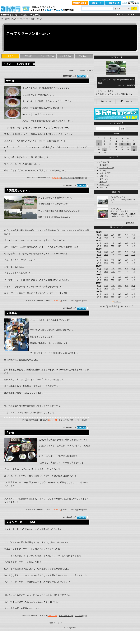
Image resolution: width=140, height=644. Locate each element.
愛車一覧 (131, 223)
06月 (133, 235)
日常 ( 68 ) (104, 176)
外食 (12, 81)
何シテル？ (122, 85)
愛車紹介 (29, 56)
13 (128, 144)
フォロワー (127, 101)
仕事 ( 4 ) (103, 182)
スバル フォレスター (119, 197)
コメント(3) (56, 178)
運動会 (13, 313)
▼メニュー (84, 56)
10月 (120, 280)
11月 (127, 255)
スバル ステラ (116, 209)
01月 (99, 243)
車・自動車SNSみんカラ (10, 19)
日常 (80, 300)
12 (122, 144)
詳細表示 (72, 70)
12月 (133, 255)
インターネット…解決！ (24, 522)
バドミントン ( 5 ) (107, 168)
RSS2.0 (118, 302)
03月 (113, 243)
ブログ (22, 19)
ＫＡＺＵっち (101, 91)
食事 (80, 178)
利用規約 (113, 306)
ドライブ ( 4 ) (105, 185)
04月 (120, 252)
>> (121, 133)
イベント (78, 420)
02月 (106, 269)
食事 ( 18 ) (104, 179)
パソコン (78, 616)
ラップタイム (65, 56)
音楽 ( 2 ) (103, 187)
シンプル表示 (81, 70)
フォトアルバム (47, 56)
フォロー (106, 101)
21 (134, 147)
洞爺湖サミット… (20, 191)
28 (134, 150)
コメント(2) (53, 420)
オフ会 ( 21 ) (104, 165)
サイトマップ (126, 306)
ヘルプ (125, 3)
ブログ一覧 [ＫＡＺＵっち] (34, 19)
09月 (113, 263)
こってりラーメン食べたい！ (30, 34)
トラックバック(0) (70, 178)
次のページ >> (56, 623)
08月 (106, 246)
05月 (127, 243)
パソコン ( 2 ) (105, 162)
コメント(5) (53, 616)
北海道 (111, 91)
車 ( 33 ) (103, 170)
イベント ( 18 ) (105, 173)
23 (105, 150)
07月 (99, 255)
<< (111, 133)
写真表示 (90, 70)
